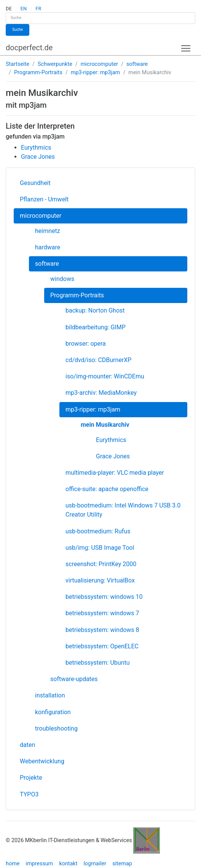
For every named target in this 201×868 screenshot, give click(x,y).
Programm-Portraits (38, 73)
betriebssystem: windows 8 (102, 630)
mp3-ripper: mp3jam (96, 73)
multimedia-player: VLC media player (115, 473)
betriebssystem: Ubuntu (98, 663)
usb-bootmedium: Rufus (98, 531)
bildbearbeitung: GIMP (96, 327)
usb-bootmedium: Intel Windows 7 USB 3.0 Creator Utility (123, 510)
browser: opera (86, 344)
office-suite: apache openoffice (107, 489)
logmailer (95, 864)
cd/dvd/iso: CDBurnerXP (98, 360)
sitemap (122, 864)
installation (50, 695)
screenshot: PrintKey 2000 (101, 564)
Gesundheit (35, 183)
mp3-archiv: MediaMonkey (101, 393)
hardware (48, 247)
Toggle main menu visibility (186, 47)
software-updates (74, 679)
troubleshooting (56, 728)
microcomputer (99, 64)
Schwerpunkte (55, 64)
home (13, 864)
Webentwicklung (42, 761)
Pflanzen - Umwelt (44, 199)
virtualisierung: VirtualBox (100, 580)
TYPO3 (29, 794)
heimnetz (48, 231)
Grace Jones (113, 456)
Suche (18, 30)
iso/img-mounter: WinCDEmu (105, 376)
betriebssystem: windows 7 (102, 613)
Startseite (18, 64)
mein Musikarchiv (105, 425)
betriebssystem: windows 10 (104, 597)
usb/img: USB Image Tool (100, 548)
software (137, 64)
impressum (39, 864)
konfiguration (53, 712)
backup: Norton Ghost (95, 310)
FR (38, 9)
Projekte (31, 778)
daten (27, 745)
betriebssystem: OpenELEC (102, 646)
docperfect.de (29, 48)
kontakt (68, 864)
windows (62, 279)
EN (24, 9)
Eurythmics (111, 440)
